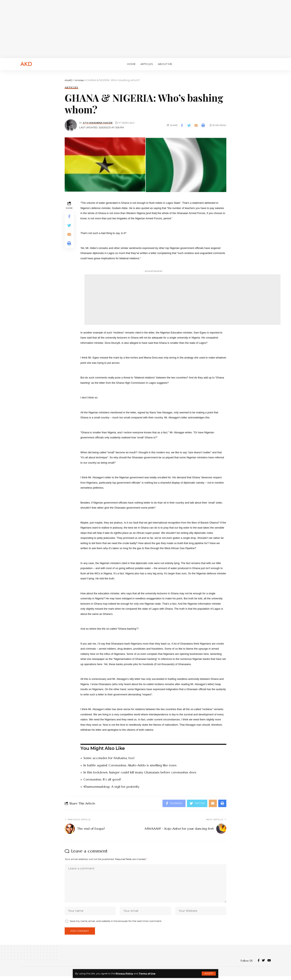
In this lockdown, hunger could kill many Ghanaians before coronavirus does (140, 772)
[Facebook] (259, 964)
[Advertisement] (145, 28)
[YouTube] (269, 964)
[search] (266, 64)
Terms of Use (149, 973)
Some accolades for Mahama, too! (109, 758)
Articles (71, 88)
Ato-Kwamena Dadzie (98, 123)
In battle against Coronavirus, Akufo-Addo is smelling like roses (130, 765)
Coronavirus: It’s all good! (102, 779)
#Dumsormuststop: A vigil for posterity (112, 786)
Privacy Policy (125, 973)
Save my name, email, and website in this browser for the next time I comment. (116, 924)
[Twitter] (263, 964)
